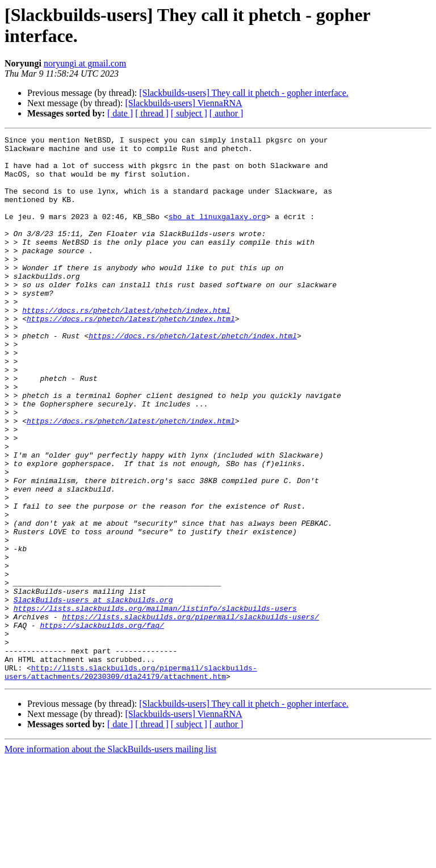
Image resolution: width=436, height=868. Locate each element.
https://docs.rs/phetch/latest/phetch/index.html (126, 346)
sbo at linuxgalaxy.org (217, 233)
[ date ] (120, 113)
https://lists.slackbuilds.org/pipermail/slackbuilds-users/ (190, 714)
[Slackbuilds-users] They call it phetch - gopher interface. (244, 93)
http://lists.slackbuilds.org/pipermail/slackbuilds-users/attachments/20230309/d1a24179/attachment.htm (131, 780)
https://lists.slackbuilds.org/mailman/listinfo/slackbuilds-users (155, 703)
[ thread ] (152, 113)
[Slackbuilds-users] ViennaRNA (183, 103)
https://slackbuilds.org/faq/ (102, 724)
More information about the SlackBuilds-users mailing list (110, 858)
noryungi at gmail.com (85, 63)
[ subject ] (189, 113)
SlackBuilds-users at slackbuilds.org (93, 693)
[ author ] (227, 113)
